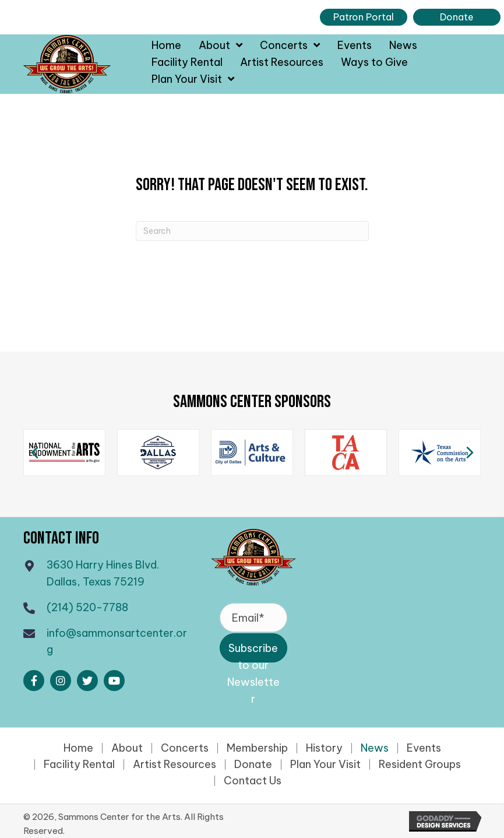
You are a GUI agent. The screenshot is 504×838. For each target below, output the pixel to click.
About (127, 748)
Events (424, 748)
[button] (34, 681)
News (375, 748)
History (324, 748)
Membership (257, 748)
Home (78, 748)
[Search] (252, 231)
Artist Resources (175, 765)
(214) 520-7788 (87, 607)
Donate (253, 765)
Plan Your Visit (325, 765)
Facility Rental (79, 765)
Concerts (185, 748)
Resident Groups (420, 765)
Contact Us (253, 781)
